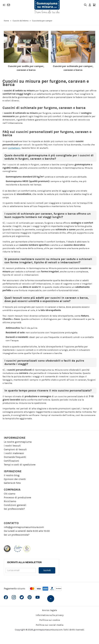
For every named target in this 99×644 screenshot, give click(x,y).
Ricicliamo (10, 501)
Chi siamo (10, 494)
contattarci (14, 148)
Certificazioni (11, 461)
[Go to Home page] (47, 7)
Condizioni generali (15, 505)
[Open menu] (4, 5)
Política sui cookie (50, 620)
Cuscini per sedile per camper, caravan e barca (26, 68)
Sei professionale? (14, 509)
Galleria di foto (12, 483)
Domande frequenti (15, 457)
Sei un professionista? (17, 535)
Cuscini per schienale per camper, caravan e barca (73, 68)
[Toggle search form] (85, 5)
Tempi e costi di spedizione (20, 465)
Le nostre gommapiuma (18, 442)
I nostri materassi (14, 453)
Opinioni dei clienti (15, 479)
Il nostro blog (12, 475)
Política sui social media (50, 625)
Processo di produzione (17, 497)
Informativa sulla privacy (50, 615)
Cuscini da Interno (21, 21)
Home (6, 21)
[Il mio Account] (90, 5)
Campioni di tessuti (15, 449)
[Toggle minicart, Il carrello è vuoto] (94, 5)
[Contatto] (9, 5)
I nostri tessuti (12, 446)
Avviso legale (50, 610)
